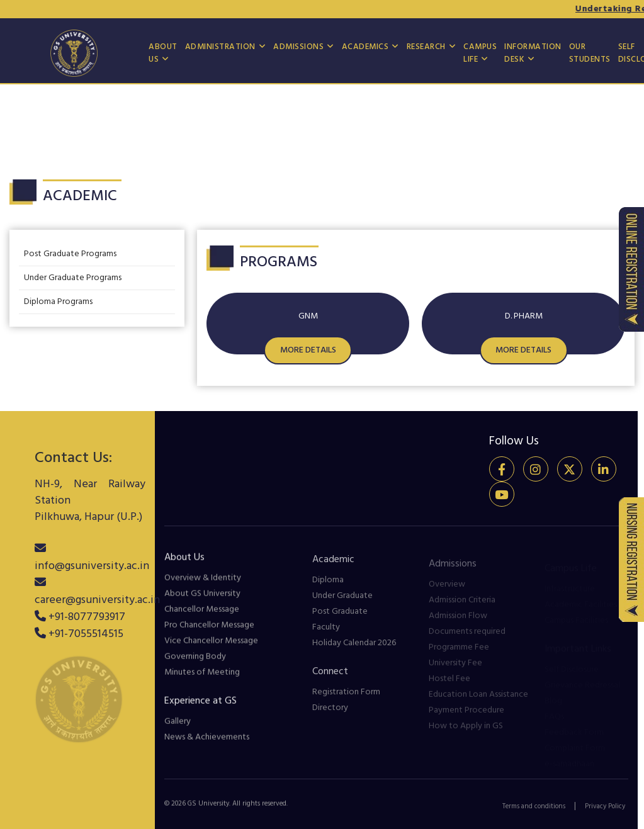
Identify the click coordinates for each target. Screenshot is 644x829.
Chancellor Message (202, 618)
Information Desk (533, 53)
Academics (365, 47)
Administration (220, 47)
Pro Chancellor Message (209, 634)
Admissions (298, 47)
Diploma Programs (58, 302)
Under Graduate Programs (73, 278)
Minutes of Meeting (202, 681)
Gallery (178, 730)
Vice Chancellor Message (211, 650)
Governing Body (195, 666)
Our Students (590, 53)
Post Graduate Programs (70, 254)
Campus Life (480, 53)
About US (163, 53)
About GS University (202, 603)
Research (426, 47)
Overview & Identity (203, 587)
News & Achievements (207, 746)
